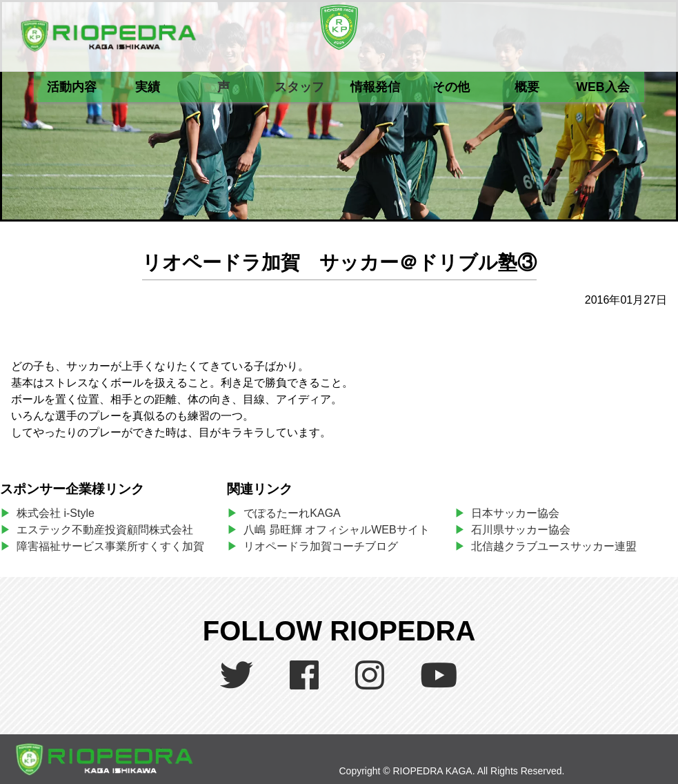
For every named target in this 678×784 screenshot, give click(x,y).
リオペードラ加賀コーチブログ (321, 546)
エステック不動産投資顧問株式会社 (105, 530)
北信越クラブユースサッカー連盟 (554, 546)
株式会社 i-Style (56, 513)
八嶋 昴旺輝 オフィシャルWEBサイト (342, 530)
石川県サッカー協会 (521, 530)
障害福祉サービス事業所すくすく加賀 (110, 546)
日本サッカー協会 (515, 513)
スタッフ (299, 87)
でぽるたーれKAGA (292, 513)
